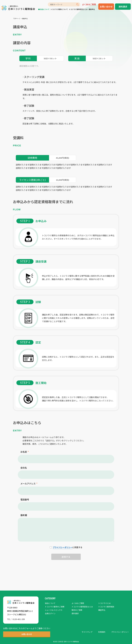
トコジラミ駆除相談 (106, 607)
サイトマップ (87, 632)
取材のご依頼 (77, 610)
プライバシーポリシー (63, 547)
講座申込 (92, 9)
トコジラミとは (104, 603)
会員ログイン (50, 613)
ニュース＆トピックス (54, 610)
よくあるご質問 (89, 4)
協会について (45, 9)
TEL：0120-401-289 (16, 619)
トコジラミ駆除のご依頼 (55, 607)
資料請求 (123, 6)
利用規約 (102, 632)
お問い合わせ (106, 6)
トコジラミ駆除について (59, 9)
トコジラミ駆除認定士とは (78, 9)
